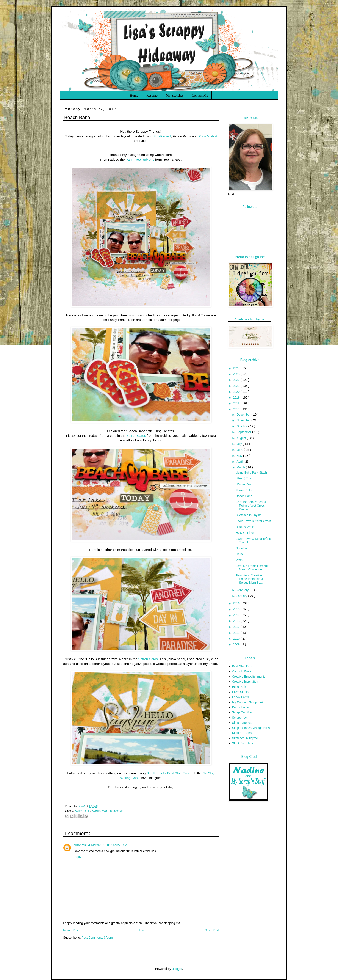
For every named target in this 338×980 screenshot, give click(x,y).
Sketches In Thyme (249, 515)
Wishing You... (245, 484)
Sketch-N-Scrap (243, 733)
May (240, 456)
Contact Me (200, 95)
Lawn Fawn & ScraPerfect (253, 521)
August (242, 438)
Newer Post (71, 930)
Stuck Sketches (243, 743)
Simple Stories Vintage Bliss (251, 728)
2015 (237, 609)
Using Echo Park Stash (251, 473)
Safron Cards (136, 436)
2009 (237, 644)
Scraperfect (116, 811)
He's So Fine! (245, 533)
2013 (237, 621)
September (244, 432)
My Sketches (175, 95)
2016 (237, 603)
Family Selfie (244, 490)
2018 (237, 403)
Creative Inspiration (245, 682)
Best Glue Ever (242, 666)
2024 (237, 368)
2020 (237, 392)
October (242, 426)
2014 (237, 615)
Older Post (212, 930)
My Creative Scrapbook (248, 702)
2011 (237, 633)
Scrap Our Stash (243, 712)
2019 (237, 397)
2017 (237, 409)
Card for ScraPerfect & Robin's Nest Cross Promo (251, 506)
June (240, 450)
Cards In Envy (242, 671)
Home (134, 95)
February (243, 590)
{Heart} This (244, 478)
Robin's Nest (208, 136)
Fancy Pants (82, 811)
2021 (237, 386)
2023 (237, 374)
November (244, 420)
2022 (237, 380)
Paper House (241, 707)
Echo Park (239, 687)
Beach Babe (244, 496)
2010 (237, 639)
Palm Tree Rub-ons (140, 159)
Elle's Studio (240, 692)
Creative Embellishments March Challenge (253, 568)
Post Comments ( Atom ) (98, 938)
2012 (237, 627)
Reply (77, 857)
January (242, 596)
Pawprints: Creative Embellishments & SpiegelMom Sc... (250, 579)
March (241, 467)
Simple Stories (242, 723)
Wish (239, 560)
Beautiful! (242, 548)
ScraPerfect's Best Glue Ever (168, 773)
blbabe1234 (82, 845)
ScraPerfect (162, 136)
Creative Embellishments (249, 677)
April (240, 462)
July (240, 444)
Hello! (240, 554)
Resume (152, 95)
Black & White (245, 527)
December (244, 415)
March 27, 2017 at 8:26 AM (109, 845)
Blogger (177, 969)
